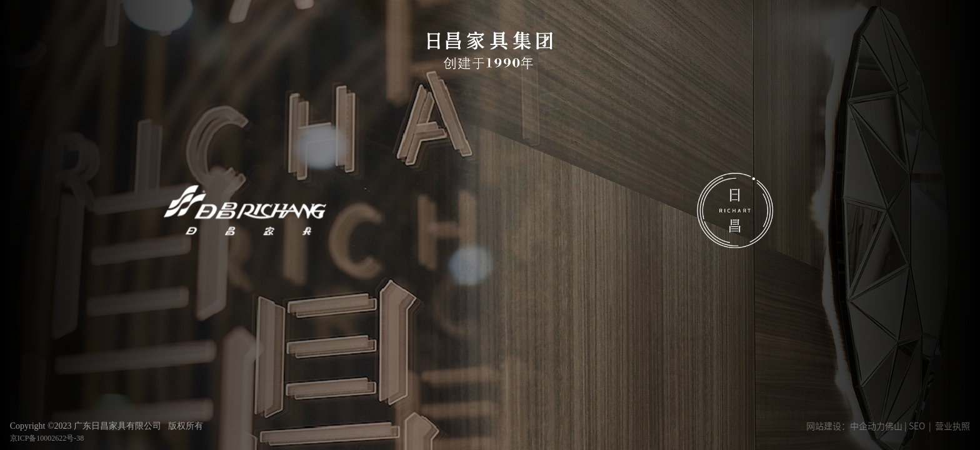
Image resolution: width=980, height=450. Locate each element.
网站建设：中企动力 (846, 426)
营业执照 (952, 426)
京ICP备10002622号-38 (47, 438)
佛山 (894, 426)
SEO (917, 426)
